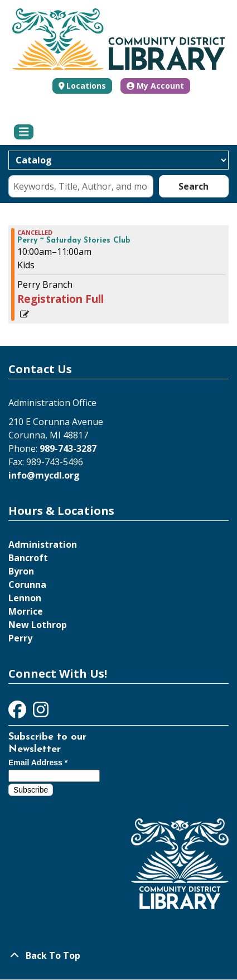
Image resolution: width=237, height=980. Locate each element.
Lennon (25, 598)
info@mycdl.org (44, 475)
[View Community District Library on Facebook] (18, 713)
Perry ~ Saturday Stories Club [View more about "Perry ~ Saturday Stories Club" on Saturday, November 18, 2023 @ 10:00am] (74, 241)
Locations (86, 86)
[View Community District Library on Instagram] (41, 713)
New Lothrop (38, 625)
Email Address (38, 762)
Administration (43, 544)
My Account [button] (155, 86)
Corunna (27, 585)
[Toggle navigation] (24, 132)
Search (194, 186)
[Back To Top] (118, 955)
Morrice (26, 611)
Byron (21, 571)
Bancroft (28, 558)
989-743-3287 (68, 448)
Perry (20, 638)
